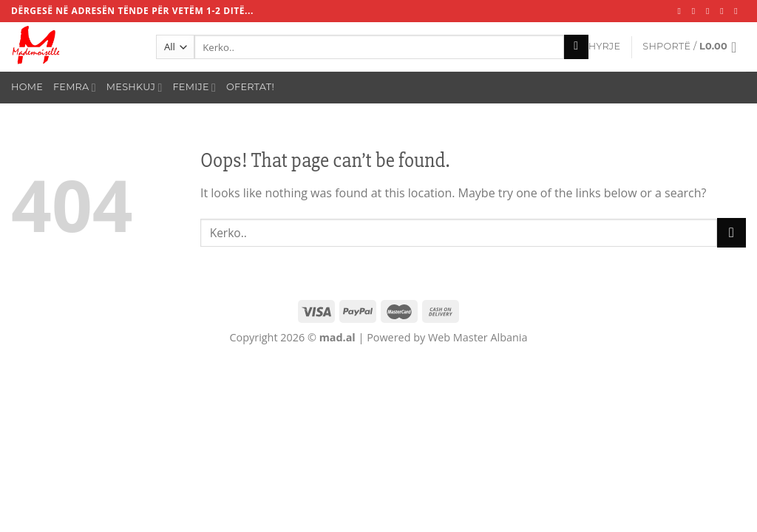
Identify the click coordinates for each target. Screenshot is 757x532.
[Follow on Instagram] (696, 11)
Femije (195, 88)
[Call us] (739, 11)
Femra (75, 88)
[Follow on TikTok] (710, 11)
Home (27, 87)
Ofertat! (250, 87)
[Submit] (576, 47)
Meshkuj (135, 88)
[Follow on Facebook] (682, 11)
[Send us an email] (724, 11)
